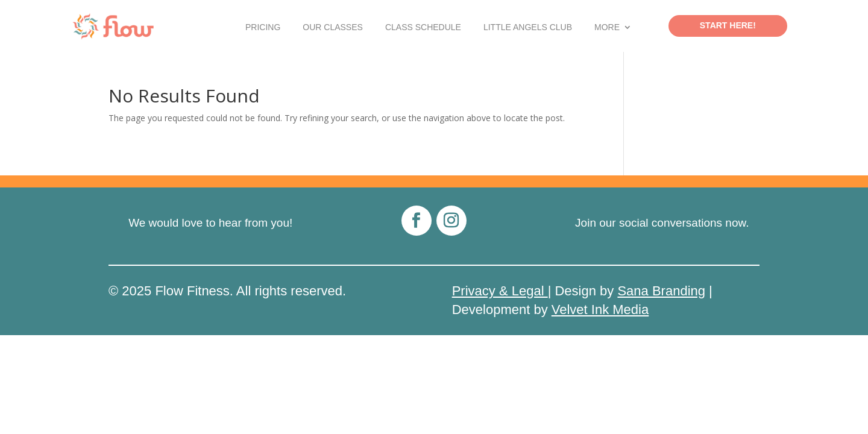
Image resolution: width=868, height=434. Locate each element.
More (607, 27)
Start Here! (728, 25)
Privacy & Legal (500, 291)
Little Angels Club (528, 27)
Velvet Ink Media (600, 310)
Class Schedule (423, 27)
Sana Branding (661, 291)
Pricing (263, 27)
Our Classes (333, 27)
